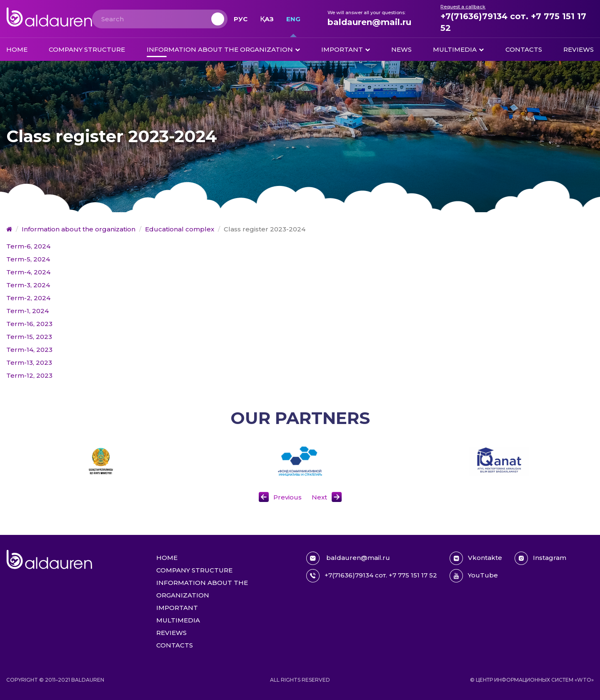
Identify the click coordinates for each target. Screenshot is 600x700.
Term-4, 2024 (28, 272)
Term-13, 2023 (29, 363)
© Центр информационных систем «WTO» (532, 680)
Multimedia (455, 49)
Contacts (524, 49)
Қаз (267, 19)
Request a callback (463, 7)
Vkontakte (476, 558)
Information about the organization (220, 49)
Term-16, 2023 (29, 324)
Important (342, 49)
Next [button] (319, 497)
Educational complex (180, 229)
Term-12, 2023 (29, 375)
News (401, 49)
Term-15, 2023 (29, 337)
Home (17, 49)
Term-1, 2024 (27, 311)
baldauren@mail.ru (369, 22)
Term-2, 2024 (28, 298)
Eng (293, 19)
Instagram (540, 558)
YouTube (474, 576)
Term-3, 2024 (28, 285)
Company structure (87, 49)
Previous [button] (287, 497)
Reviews (579, 49)
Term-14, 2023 (29, 350)
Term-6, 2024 (28, 246)
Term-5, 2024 (28, 259)
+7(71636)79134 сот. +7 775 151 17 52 (513, 22)
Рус (241, 19)
